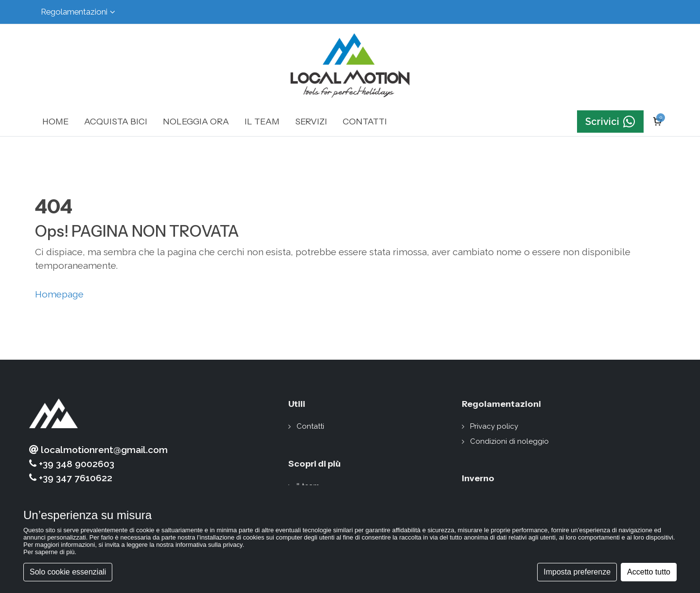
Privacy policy (494, 426)
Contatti (310, 426)
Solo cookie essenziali (68, 572)
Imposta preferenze (577, 572)
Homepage (59, 294)
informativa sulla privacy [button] (209, 545)
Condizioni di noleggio (509, 441)
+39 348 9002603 (72, 464)
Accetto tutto (649, 572)
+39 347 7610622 (71, 478)
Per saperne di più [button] (49, 552)
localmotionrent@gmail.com (98, 450)
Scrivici (610, 122)
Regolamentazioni (78, 12)
